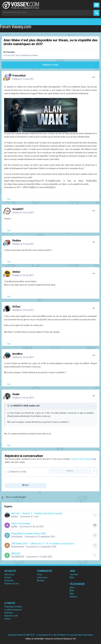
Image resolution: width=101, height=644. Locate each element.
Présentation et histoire (13, 607)
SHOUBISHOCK (18, 557)
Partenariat (9, 613)
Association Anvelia (16, 635)
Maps (72, 594)
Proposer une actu (11, 584)
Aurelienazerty (17, 547)
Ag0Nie (14, 527)
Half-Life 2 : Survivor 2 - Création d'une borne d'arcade (37, 514)
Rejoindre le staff (11, 616)
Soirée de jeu (42, 578)
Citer (9, 199)
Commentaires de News (29, 56)
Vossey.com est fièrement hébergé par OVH (60, 639)
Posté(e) (23, 79)
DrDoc (16, 307)
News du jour (9, 575)
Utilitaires (73, 597)
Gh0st (16, 272)
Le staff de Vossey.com (13, 610)
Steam (72, 588)
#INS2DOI (16, 554)
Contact (7, 619)
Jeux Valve (74, 575)
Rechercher (9, 581)
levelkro (17, 354)
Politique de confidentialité (34, 639)
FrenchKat (10, 52)
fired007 (18, 209)
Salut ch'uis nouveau (21, 524)
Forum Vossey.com (16, 27)
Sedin (16, 394)
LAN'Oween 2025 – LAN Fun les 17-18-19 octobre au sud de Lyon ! (43, 544)
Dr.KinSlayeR (17, 537)
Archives (8, 578)
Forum (40, 575)
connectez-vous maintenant (81, 459)
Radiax (17, 240)
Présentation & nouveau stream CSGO (28, 534)
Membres (41, 581)
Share (26, 485)
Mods (72, 578)
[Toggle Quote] (9, 406)
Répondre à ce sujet (51, 65)
